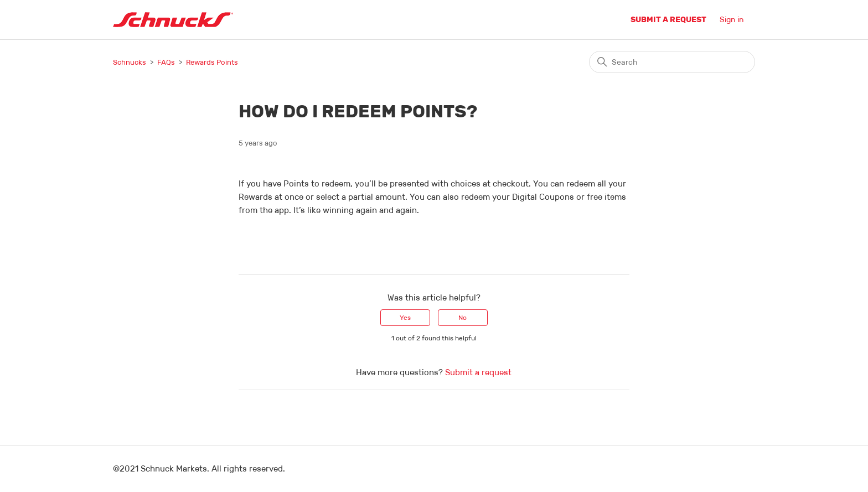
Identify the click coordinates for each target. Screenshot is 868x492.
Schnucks (130, 62)
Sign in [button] (732, 19)
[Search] (672, 62)
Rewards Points (212, 62)
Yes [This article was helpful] (405, 317)
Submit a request (668, 19)
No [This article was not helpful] (463, 317)
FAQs (166, 62)
